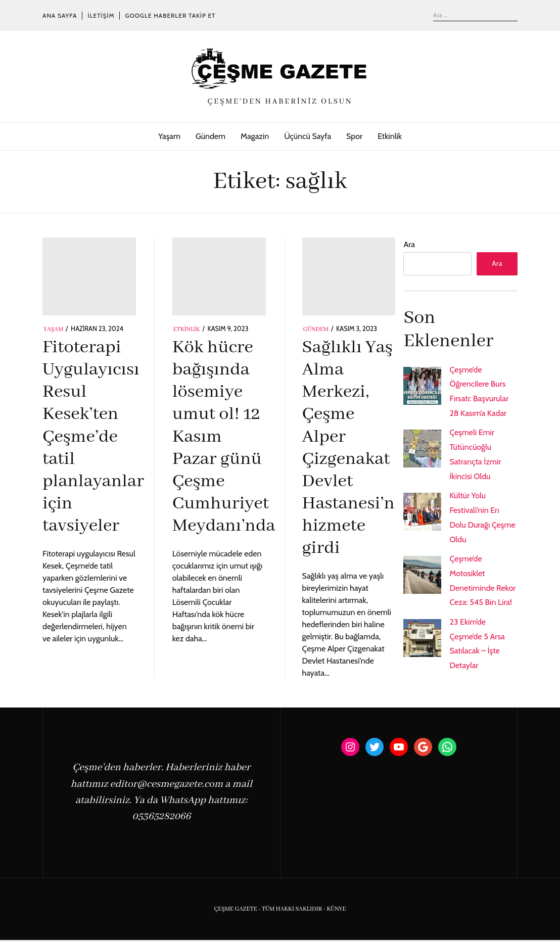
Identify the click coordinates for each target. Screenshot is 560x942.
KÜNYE (336, 911)
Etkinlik (390, 136)
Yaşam (169, 136)
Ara (409, 244)
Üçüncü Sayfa (308, 136)
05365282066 (161, 818)
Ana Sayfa (60, 15)
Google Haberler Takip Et (170, 15)
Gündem (211, 136)
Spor (354, 136)
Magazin (255, 136)
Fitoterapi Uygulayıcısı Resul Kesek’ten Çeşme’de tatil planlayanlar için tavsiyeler (93, 437)
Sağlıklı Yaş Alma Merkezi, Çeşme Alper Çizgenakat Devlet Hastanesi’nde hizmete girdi (358, 448)
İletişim (101, 15)
